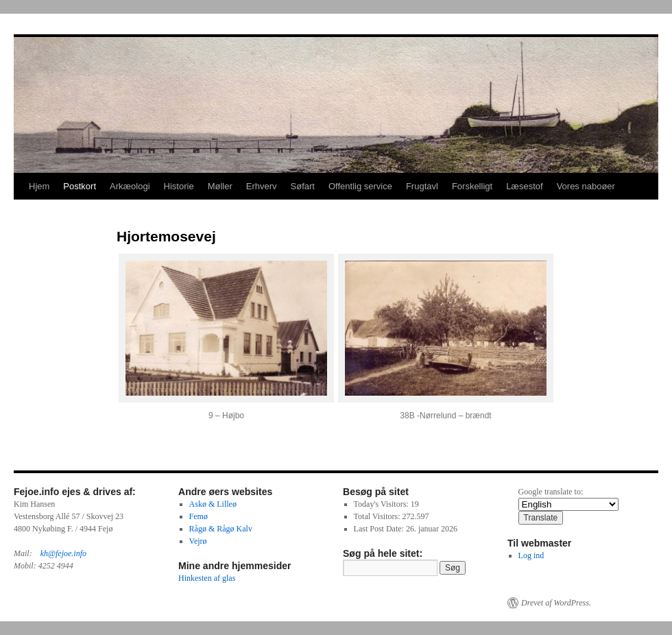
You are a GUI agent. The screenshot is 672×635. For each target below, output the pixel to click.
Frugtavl (422, 186)
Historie (179, 186)
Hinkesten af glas (207, 578)
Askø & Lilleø (213, 504)
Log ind (531, 555)
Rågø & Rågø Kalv (221, 529)
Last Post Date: (380, 529)
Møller (220, 186)
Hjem (39, 186)
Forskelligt (472, 186)
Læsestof (524, 186)
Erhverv (262, 186)
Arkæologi (130, 186)
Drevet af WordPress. (556, 603)
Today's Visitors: (382, 504)
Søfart (303, 186)
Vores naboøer (586, 186)
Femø (199, 516)
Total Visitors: (378, 516)
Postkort (80, 186)
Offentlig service (360, 186)
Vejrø (198, 541)
